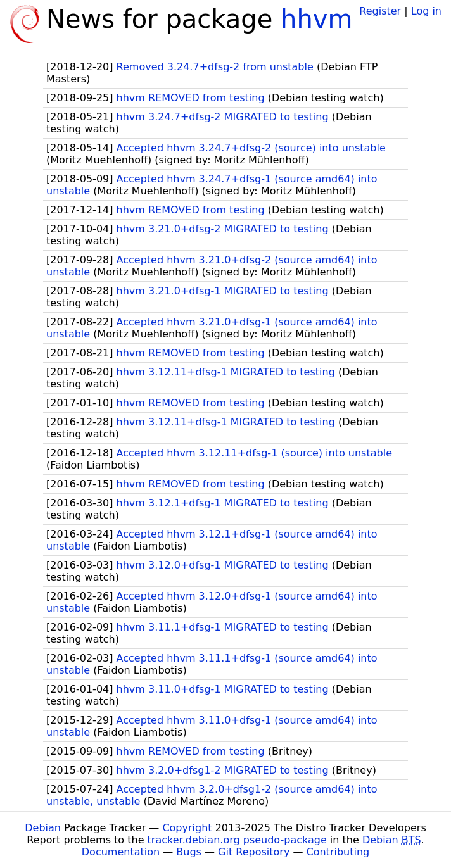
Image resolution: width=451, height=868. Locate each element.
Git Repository (254, 852)
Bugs (189, 852)
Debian (43, 828)
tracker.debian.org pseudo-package (237, 840)
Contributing (338, 852)
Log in (426, 11)
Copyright (187, 828)
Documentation (121, 852)
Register (380, 11)
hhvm (316, 19)
